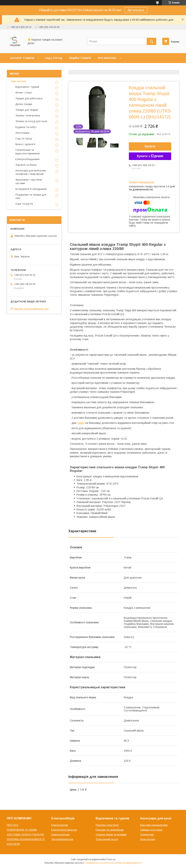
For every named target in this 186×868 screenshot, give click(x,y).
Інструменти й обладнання (31, 189)
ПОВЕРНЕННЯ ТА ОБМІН (22, 830)
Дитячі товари (24, 104)
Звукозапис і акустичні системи (29, 181)
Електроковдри (60, 834)
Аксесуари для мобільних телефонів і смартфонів (31, 172)
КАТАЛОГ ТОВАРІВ (22, 58)
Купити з (150, 156)
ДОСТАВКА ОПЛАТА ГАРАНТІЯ (25, 834)
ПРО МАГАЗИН (107, 58)
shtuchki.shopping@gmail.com (31, 309)
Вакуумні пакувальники (154, 825)
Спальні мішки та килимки (111, 834)
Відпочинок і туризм (27, 87)
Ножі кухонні (147, 839)
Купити (150, 146)
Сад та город (24, 138)
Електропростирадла (64, 830)
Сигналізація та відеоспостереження (28, 152)
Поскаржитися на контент (98, 863)
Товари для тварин (27, 110)
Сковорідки (147, 834)
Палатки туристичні (107, 825)
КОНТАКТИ (13, 844)
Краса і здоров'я (25, 144)
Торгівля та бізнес (26, 165)
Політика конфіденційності (127, 863)
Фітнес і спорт (24, 93)
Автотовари (22, 133)
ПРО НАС (13, 825)
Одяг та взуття (24, 204)
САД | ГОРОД (53, 58)
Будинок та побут (26, 127)
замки (81, 423)
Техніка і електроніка (28, 115)
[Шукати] (151, 41)
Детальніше (136, 10)
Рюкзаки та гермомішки (110, 830)
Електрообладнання (27, 159)
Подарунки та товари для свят (31, 196)
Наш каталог (19, 81)
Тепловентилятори (62, 839)
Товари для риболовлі (29, 98)
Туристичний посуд (107, 839)
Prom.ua (111, 859)
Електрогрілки (60, 825)
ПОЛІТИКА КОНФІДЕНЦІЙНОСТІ (26, 839)
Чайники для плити (151, 830)
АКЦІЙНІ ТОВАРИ (80, 58)
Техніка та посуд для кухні (31, 121)
